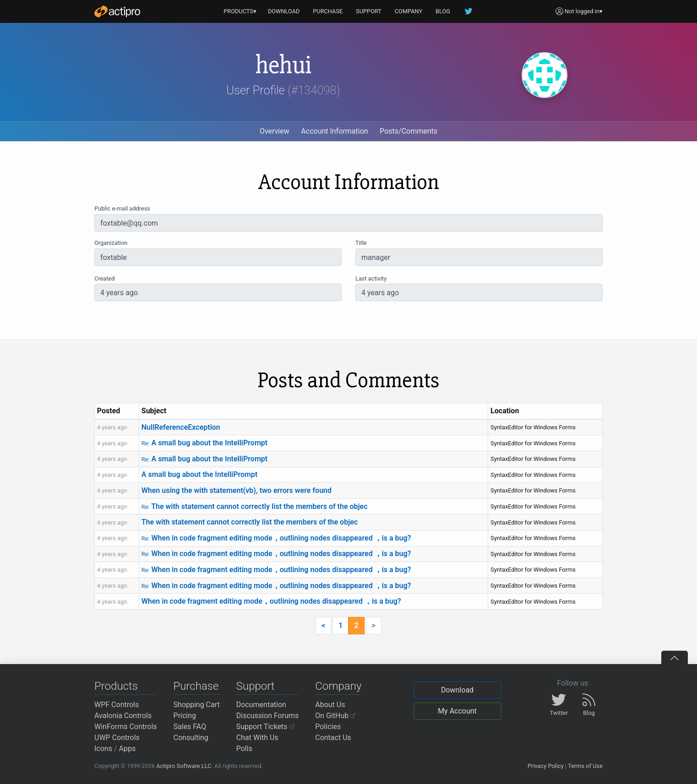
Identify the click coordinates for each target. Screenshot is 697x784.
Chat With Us (257, 738)
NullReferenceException (181, 427)
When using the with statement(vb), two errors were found (237, 490)
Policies (328, 727)
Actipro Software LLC (184, 766)
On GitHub (335, 716)
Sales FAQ (190, 727)
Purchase (196, 686)
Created (104, 278)
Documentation (261, 705)
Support (256, 686)
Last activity (371, 278)
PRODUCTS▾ (240, 11)
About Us (330, 705)
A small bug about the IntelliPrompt (204, 443)
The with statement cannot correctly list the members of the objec (255, 506)
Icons (103, 749)
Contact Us (333, 738)
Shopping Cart (197, 705)
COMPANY (409, 11)
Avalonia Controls (123, 716)
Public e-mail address (122, 208)
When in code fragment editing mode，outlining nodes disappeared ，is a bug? (276, 538)
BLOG (443, 11)
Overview (275, 131)
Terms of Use (585, 766)
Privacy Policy (546, 766)
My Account (457, 711)
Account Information (334, 131)
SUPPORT (369, 11)
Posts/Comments (408, 131)
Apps (128, 749)
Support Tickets (265, 727)
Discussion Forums (268, 716)
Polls (244, 749)
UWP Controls (117, 738)
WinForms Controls (126, 727)
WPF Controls (117, 705)
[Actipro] (117, 11)
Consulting (191, 738)
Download (457, 690)
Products (116, 686)
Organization (111, 243)
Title (361, 243)
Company (338, 686)
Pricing (185, 716)
